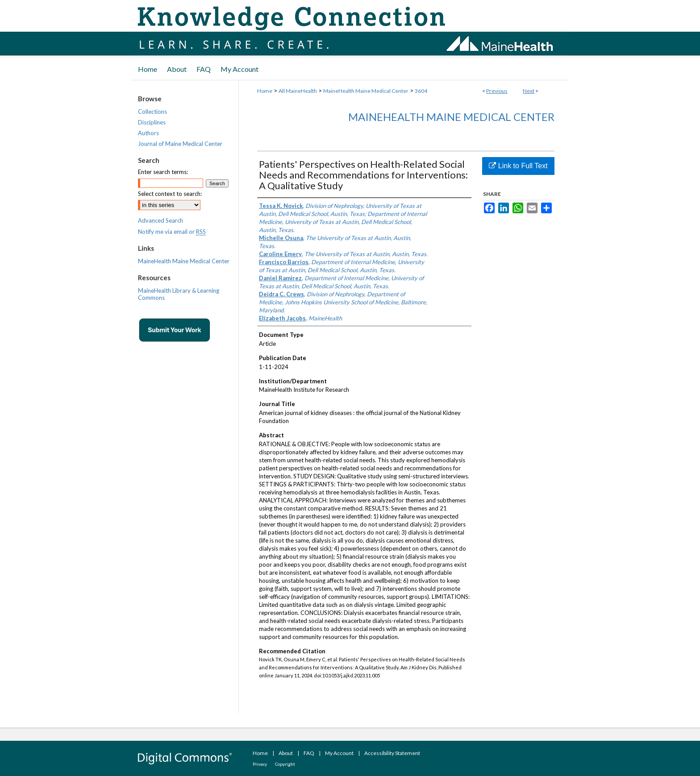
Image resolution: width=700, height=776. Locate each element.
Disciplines (152, 122)
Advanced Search (160, 220)
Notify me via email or (172, 232)
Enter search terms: (163, 172)
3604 (421, 91)
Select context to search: (170, 194)
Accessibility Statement (392, 753)
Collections (152, 112)
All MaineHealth (298, 91)
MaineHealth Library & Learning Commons (179, 294)
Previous (497, 91)
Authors (148, 133)
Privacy (260, 764)
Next (529, 91)
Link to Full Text (518, 166)
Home (265, 91)
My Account (339, 753)
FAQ (309, 753)
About (286, 753)
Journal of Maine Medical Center (180, 144)
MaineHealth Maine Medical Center (366, 91)
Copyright (285, 764)
